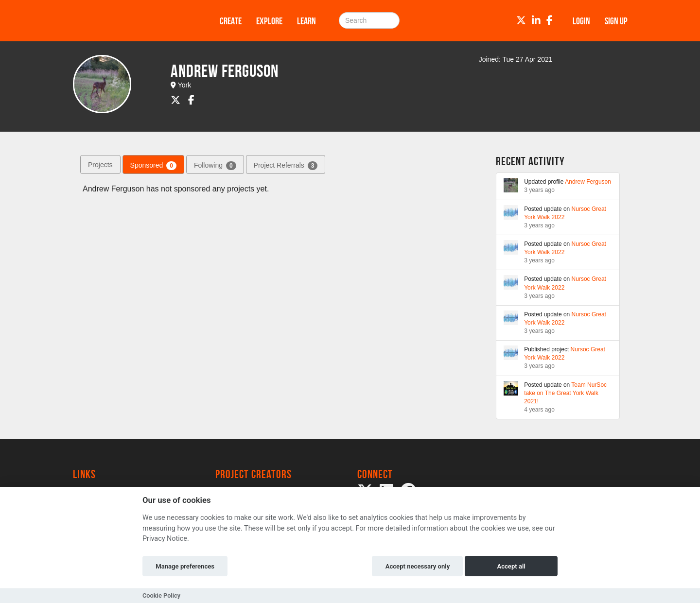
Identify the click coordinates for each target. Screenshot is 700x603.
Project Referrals (286, 166)
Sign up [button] (616, 21)
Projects (100, 165)
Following (215, 166)
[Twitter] (521, 20)
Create (231, 21)
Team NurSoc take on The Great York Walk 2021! (565, 393)
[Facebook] (550, 20)
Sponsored (153, 166)
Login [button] (581, 21)
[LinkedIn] (536, 20)
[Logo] (134, 21)
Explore (269, 21)
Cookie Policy (161, 595)
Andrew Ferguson (588, 182)
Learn (306, 21)
